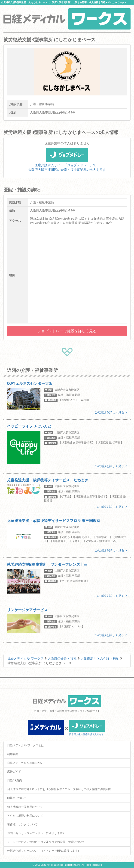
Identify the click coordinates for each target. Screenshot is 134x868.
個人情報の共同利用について (25, 807)
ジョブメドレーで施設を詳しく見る (67, 331)
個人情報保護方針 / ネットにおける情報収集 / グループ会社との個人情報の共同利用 (59, 789)
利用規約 (13, 754)
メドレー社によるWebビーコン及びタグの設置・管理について (46, 842)
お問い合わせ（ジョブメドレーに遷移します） (36, 833)
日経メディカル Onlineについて (27, 763)
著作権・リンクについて (22, 824)
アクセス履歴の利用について (25, 816)
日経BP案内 (15, 780)
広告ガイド (14, 772)
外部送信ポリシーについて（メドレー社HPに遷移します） (44, 851)
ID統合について (17, 798)
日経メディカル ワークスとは (26, 745)
